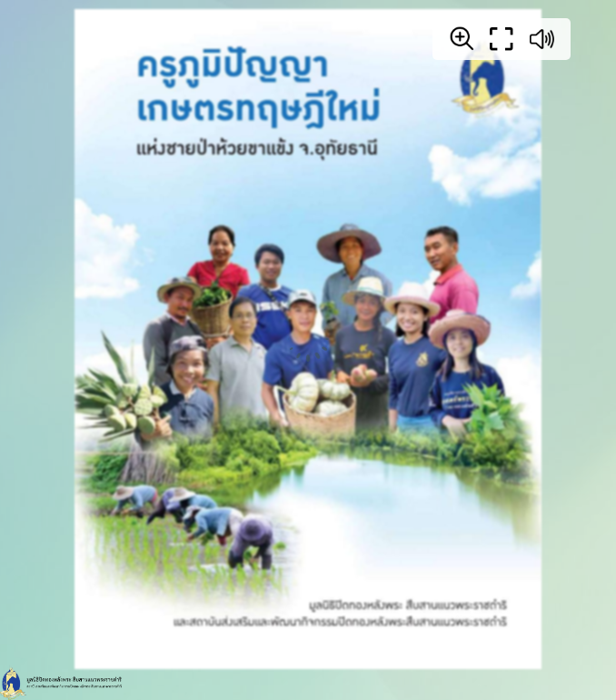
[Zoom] (462, 38)
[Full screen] (502, 39)
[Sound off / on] (541, 39)
